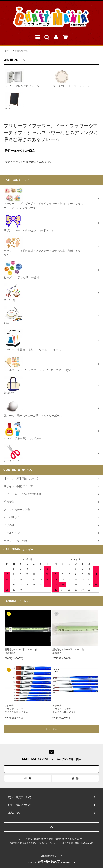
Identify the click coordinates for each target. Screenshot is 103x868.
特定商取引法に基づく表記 (22, 843)
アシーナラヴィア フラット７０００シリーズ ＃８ (16, 709)
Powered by (51, 862)
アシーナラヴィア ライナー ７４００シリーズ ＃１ (64, 709)
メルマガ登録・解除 (70, 843)
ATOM (90, 843)
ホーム (8, 51)
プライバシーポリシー (48, 843)
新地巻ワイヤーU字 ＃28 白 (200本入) (68, 651)
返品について (76, 839)
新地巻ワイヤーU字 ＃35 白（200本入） (21, 651)
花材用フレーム (21, 51)
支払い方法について (37, 839)
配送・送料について (58, 839)
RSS (84, 843)
